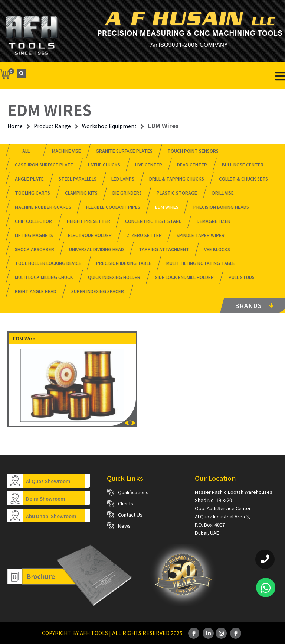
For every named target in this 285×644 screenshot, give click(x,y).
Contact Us (130, 515)
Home (15, 126)
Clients (126, 504)
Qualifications (133, 493)
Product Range (52, 126)
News (124, 526)
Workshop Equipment (109, 126)
